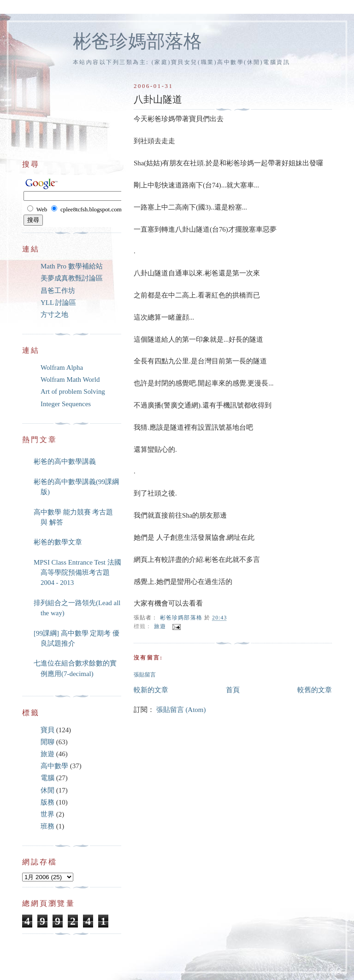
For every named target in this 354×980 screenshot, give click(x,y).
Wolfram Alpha (62, 367)
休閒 (47, 790)
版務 (47, 802)
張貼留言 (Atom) (181, 710)
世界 (47, 814)
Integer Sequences (66, 404)
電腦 (47, 778)
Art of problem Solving (73, 391)
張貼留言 (145, 675)
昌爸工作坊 (58, 291)
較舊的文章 (315, 690)
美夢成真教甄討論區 (72, 278)
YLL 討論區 (58, 303)
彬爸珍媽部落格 (137, 41)
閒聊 (47, 742)
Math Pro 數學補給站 (72, 266)
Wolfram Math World (70, 379)
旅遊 (160, 627)
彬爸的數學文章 (58, 542)
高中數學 (54, 766)
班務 (47, 826)
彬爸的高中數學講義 (65, 461)
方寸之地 (54, 315)
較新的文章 (151, 690)
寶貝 (47, 730)
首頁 (233, 690)
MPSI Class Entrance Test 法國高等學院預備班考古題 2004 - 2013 (77, 573)
